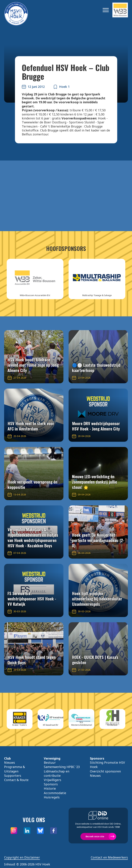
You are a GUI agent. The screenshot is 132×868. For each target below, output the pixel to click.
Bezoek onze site (95, 836)
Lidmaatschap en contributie (57, 773)
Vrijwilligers (53, 780)
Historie (50, 788)
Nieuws (10, 762)
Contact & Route (16, 780)
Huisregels (52, 797)
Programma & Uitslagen (15, 769)
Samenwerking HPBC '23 (62, 767)
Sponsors (51, 784)
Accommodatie (55, 793)
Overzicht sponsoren (105, 771)
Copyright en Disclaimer (22, 857)
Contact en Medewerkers (109, 857)
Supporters (13, 776)
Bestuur (50, 762)
